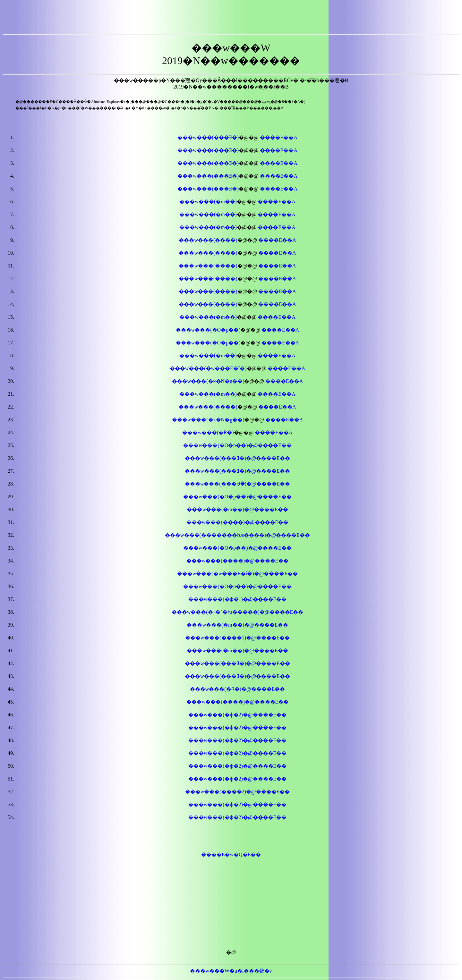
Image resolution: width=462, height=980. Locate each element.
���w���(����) (208, 240)
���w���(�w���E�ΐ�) (208, 368)
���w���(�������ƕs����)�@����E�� (237, 535)
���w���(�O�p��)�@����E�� (237, 586)
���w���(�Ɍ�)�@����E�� (238, 689)
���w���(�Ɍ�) (208, 432)
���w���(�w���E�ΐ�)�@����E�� (237, 574)
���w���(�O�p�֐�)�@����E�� (237, 445)
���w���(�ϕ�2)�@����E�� (238, 715)
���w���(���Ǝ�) (208, 137)
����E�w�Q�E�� (231, 854)
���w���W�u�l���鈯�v (231, 971)
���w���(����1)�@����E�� (238, 638)
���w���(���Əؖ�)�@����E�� (238, 484)
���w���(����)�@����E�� (238, 522)
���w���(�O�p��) (208, 330)
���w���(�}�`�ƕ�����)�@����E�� (238, 612)
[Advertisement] (231, 17)
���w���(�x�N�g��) (208, 381)
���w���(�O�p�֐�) (208, 343)
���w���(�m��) (208, 202)
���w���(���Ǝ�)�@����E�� (237, 458)
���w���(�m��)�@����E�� (237, 509)
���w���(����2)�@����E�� (238, 792)
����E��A (279, 137)
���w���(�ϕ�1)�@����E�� (238, 599)
